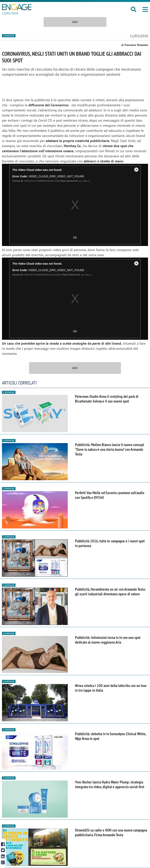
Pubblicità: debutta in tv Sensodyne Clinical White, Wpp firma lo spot (111, 736)
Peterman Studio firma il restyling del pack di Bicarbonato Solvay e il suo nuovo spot (107, 399)
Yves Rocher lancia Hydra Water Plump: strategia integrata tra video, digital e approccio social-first (110, 784)
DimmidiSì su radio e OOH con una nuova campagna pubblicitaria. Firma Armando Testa (111, 832)
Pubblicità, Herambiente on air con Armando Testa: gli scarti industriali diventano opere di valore (110, 592)
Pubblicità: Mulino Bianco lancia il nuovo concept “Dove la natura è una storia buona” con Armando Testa (110, 449)
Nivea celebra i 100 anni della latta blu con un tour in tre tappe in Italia (111, 688)
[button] (145, 9)
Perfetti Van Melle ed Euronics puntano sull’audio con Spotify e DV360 (110, 495)
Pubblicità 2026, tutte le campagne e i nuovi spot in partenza (110, 543)
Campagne (9, 36)
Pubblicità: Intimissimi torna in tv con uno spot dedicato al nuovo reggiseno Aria (108, 640)
